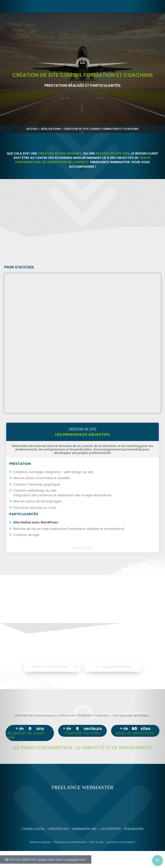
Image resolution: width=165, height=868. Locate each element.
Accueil (32, 129)
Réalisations (51, 129)
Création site (59, 829)
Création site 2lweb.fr (122, 842)
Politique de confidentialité (70, 842)
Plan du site (97, 842)
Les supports (111, 829)
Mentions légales (40, 842)
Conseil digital (33, 829)
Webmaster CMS (85, 829)
